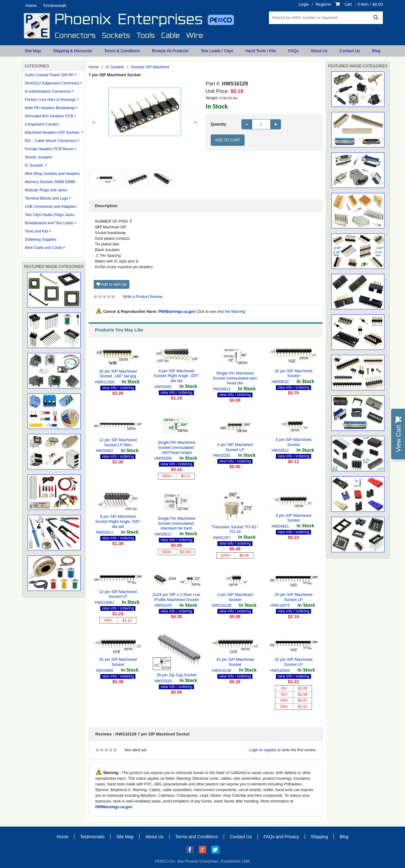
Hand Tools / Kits (261, 51)
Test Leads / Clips (217, 51)
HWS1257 (222, 538)
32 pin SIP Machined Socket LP (294, 662)
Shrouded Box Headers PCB (49, 116)
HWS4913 (222, 389)
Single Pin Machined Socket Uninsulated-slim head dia (235, 378)
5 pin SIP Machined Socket (293, 442)
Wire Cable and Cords (43, 248)
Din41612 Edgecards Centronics (52, 83)
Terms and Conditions (197, 837)
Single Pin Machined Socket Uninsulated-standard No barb (176, 523)
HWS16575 (280, 605)
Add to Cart (228, 140)
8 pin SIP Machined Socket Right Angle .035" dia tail (118, 521)
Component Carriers (42, 124)
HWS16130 (222, 671)
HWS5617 (163, 534)
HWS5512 (280, 450)
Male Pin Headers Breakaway (50, 108)
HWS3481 (163, 387)
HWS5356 (163, 458)
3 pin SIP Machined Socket (235, 597)
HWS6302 (105, 451)
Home (31, 6)
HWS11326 (105, 382)
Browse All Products (170, 51)
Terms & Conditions (122, 51)
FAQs (293, 51)
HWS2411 (105, 532)
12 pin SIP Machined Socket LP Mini (118, 442)
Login (304, 4)
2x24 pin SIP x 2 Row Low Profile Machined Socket (177, 597)
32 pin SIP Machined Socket (294, 373)
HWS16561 (105, 603)
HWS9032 (280, 382)
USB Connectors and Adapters (50, 207)
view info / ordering (118, 388)
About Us (319, 51)
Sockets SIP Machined (150, 67)
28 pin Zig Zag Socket (176, 675)
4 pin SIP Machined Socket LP (235, 447)
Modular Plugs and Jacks (46, 190)
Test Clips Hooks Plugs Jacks (50, 215)
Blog (376, 51)
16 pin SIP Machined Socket (118, 662)
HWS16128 (222, 605)
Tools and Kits (37, 231)
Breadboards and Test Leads (49, 223)
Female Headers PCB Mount (49, 149)
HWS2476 (163, 605)
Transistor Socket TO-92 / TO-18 (235, 529)
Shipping (319, 837)
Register (324, 4)
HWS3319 (163, 681)
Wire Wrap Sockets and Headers (52, 174)
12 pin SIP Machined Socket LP (118, 594)
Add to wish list (112, 284)
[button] (94, 123)
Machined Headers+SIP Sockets (53, 133)
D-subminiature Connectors (48, 91)
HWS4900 (105, 671)
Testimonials (55, 6)
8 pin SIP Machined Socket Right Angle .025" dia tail (176, 376)
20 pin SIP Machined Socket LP (294, 597)
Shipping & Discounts (73, 51)
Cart (348, 4)
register (270, 750)
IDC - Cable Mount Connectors (51, 141)
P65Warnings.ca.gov (177, 312)
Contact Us (350, 51)
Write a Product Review (143, 297)
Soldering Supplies (40, 239)
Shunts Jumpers (38, 157)
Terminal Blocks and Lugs (46, 198)
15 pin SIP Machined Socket (235, 662)
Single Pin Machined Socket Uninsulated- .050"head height (176, 447)
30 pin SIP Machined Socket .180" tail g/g (118, 374)
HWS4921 (280, 526)
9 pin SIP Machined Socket (293, 518)
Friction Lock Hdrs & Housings (50, 100)
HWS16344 (280, 671)
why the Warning (231, 312)
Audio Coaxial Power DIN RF (49, 75)
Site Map (33, 51)
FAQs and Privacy (281, 837)
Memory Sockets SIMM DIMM (50, 182)
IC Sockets (34, 165)
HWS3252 (222, 456)
